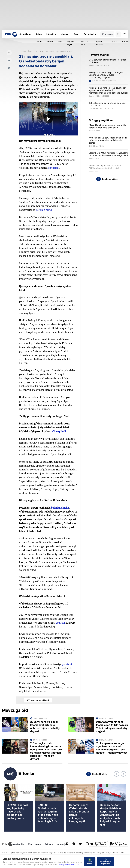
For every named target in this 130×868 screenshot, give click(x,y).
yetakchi (67, 664)
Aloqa (38, 844)
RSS (30, 844)
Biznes (125, 41)
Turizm (114, 41)
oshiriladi (54, 168)
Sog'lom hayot (70, 43)
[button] (116, 774)
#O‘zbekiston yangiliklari (38, 700)
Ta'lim (39, 41)
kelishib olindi (44, 210)
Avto (60, 41)
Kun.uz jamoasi (64, 844)
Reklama (49, 844)
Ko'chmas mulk (85, 43)
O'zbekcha (107, 34)
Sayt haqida (18, 844)
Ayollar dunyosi (100, 43)
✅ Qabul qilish (90, 862)
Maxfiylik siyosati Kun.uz (69, 864)
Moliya (50, 41)
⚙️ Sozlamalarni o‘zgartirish (105, 862)
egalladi (60, 623)
